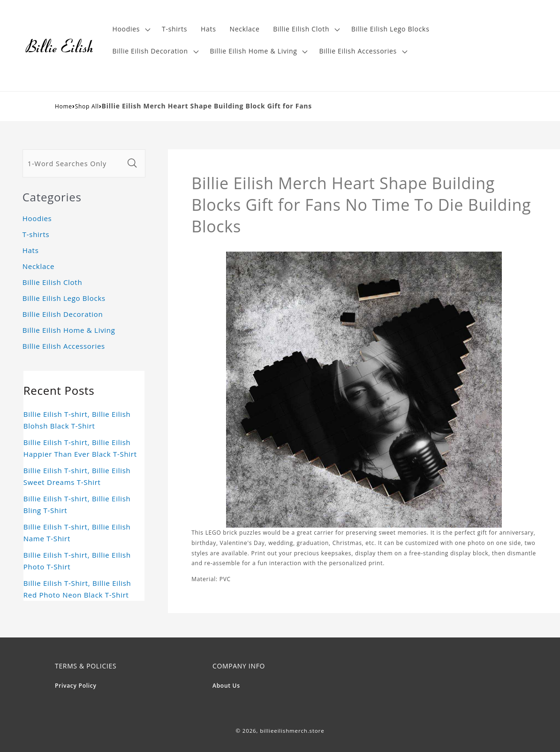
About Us (226, 686)
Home (64, 106)
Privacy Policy (76, 686)
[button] (130, 29)
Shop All (87, 106)
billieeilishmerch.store (292, 731)
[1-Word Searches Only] (73, 163)
